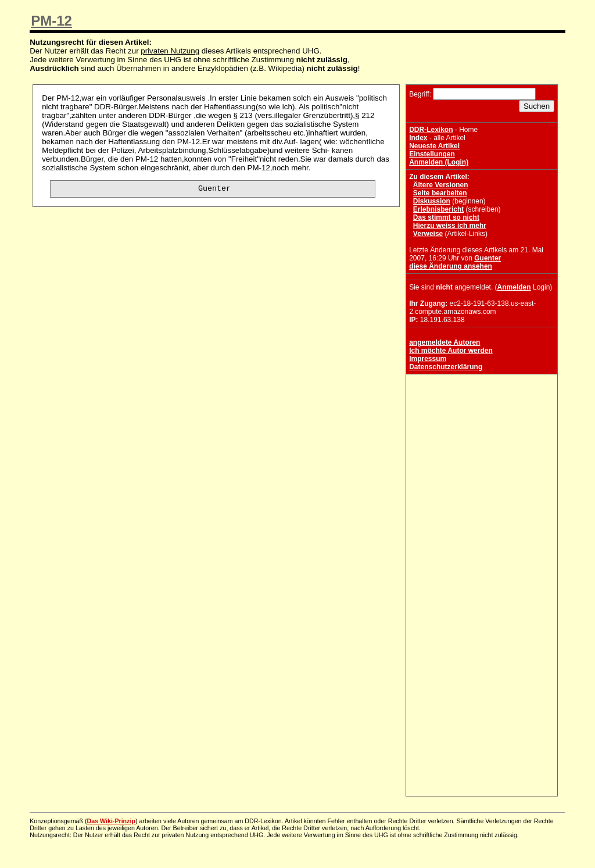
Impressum (428, 359)
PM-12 (51, 21)
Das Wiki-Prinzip (111, 821)
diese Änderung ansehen (451, 266)
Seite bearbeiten (440, 193)
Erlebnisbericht (438, 209)
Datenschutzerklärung (446, 367)
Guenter (488, 258)
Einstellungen (432, 154)
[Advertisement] (482, 450)
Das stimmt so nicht (446, 217)
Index (418, 138)
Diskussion (432, 201)
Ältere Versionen (441, 185)
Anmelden (514, 287)
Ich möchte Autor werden (451, 351)
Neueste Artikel (434, 146)
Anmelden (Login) (439, 162)
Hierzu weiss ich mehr (450, 226)
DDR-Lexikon (431, 130)
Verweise (428, 234)
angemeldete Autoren (445, 342)
